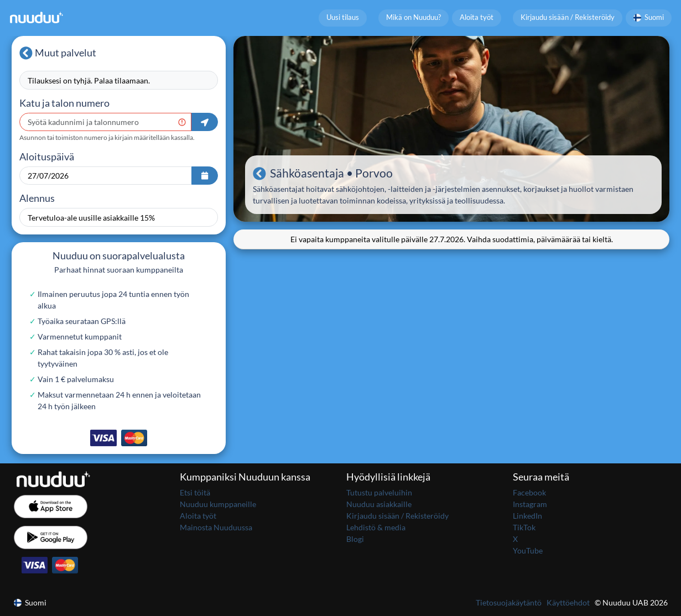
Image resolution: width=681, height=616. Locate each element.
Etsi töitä (195, 492)
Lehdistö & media (376, 527)
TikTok (524, 527)
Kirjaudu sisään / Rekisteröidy (568, 17)
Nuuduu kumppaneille (218, 504)
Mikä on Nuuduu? (414, 17)
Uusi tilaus (343, 17)
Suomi (649, 17)
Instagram (530, 504)
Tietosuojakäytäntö (509, 602)
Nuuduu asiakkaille (379, 504)
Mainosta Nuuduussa (216, 527)
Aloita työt (477, 17)
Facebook (529, 492)
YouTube (528, 550)
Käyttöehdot (568, 602)
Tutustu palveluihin (379, 492)
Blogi (355, 539)
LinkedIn (527, 516)
